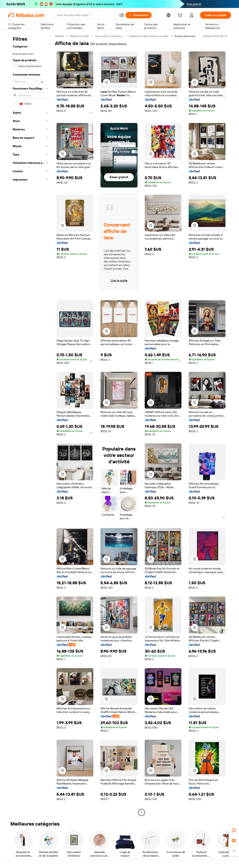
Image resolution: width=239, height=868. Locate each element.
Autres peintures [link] (185, 36)
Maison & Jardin (80, 36)
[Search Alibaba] (86, 15)
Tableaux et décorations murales (149, 36)
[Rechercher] (139, 15)
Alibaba (59, 36)
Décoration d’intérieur (109, 36)
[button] (122, 15)
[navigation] (30, 425)
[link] (234, 830)
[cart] (181, 16)
